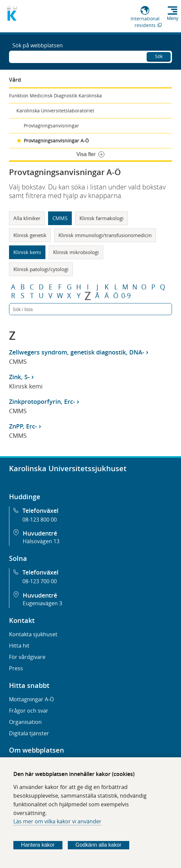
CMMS (60, 218)
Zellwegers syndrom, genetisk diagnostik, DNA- (77, 352)
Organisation (25, 722)
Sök (159, 56)
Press (16, 668)
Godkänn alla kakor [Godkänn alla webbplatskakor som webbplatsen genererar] (99, 845)
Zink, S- (19, 377)
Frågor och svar (29, 711)
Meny (173, 18)
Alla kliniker (27, 218)
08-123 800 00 (40, 520)
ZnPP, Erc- (23, 426)
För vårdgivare (27, 657)
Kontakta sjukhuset (33, 634)
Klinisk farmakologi (102, 218)
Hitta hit (19, 646)
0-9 (126, 296)
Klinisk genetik (30, 235)
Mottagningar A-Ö (31, 699)
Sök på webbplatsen (38, 45)
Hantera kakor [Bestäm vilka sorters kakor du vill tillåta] (38, 845)
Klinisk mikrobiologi (76, 252)
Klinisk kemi (27, 252)
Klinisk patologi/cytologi (41, 269)
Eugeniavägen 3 (42, 603)
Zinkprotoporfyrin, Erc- (42, 401)
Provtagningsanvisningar (51, 126)
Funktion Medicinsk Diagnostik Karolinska (55, 96)
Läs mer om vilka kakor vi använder (57, 821)
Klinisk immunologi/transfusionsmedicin (105, 235)
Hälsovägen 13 (41, 541)
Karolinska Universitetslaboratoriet (55, 111)
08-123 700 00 (40, 581)
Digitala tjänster (29, 733)
